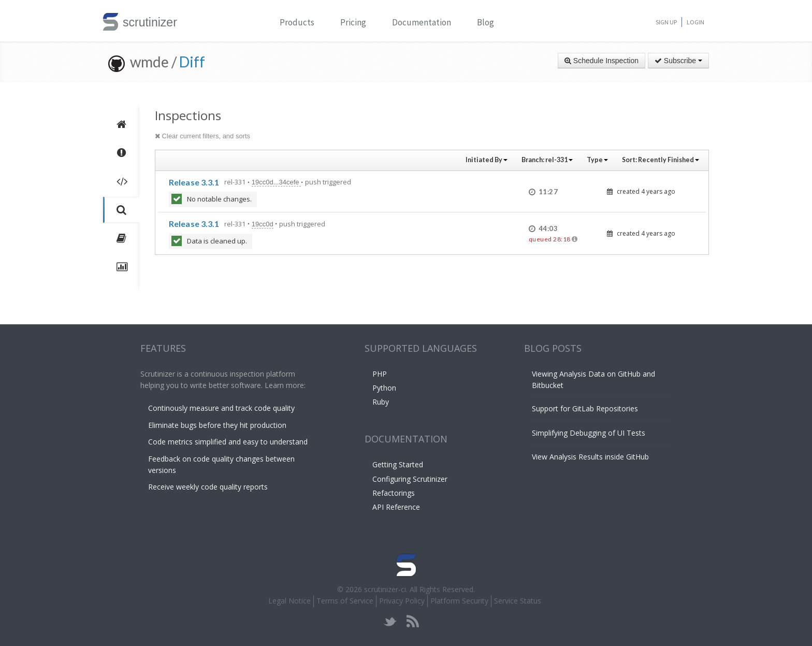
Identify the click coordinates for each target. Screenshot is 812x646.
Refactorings (394, 493)
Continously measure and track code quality (221, 408)
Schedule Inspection (601, 61)
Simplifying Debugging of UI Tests (589, 433)
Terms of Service (345, 601)
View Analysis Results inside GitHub (590, 457)
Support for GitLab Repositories (585, 408)
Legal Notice (289, 601)
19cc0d (263, 224)
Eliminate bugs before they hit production (217, 425)
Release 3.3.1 (194, 182)
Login (695, 22)
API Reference (396, 507)
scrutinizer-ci (385, 589)
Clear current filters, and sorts (202, 136)
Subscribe (678, 61)
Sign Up (666, 22)
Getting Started (398, 464)
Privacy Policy (402, 601)
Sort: (661, 160)
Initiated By (487, 160)
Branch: (547, 160)
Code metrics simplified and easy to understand (228, 442)
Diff (192, 62)
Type (597, 160)
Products (297, 22)
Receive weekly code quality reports (208, 487)
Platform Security (459, 601)
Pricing (353, 22)
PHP (380, 374)
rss (412, 621)
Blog (485, 22)
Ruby (381, 402)
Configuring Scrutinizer (410, 479)
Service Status (518, 601)
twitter (390, 621)
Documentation (422, 22)
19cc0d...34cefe (276, 182)
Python (384, 388)
